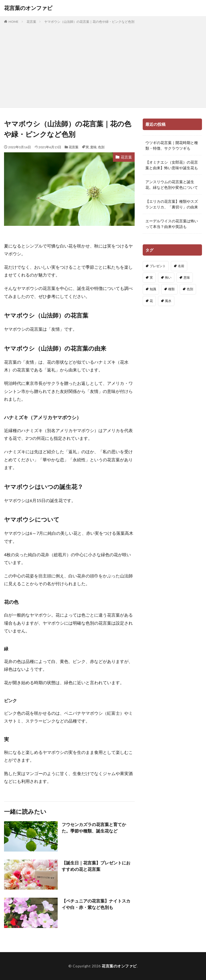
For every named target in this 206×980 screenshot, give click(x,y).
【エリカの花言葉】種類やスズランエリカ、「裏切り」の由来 (172, 204)
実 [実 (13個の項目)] (151, 277)
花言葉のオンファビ (28, 8)
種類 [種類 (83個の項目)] (171, 289)
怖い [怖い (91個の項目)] (168, 277)
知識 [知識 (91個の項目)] (153, 289)
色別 (101, 147)
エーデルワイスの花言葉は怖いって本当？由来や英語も (172, 224)
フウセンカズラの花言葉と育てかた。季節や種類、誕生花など (94, 828)
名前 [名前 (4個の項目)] (181, 266)
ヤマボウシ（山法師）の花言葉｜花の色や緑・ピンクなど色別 (89, 22)
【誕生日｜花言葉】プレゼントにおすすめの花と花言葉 (96, 866)
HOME (14, 22)
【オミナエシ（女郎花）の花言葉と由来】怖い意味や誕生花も (172, 165)
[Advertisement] (103, 65)
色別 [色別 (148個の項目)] (190, 289)
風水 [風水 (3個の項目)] (168, 301)
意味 (93, 147)
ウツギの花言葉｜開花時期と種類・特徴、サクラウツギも (172, 145)
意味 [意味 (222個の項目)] (187, 277)
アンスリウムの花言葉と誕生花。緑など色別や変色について (172, 185)
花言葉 (31, 22)
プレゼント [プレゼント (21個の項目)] (158, 266)
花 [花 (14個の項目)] (151, 301)
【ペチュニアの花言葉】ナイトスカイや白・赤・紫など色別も (96, 904)
